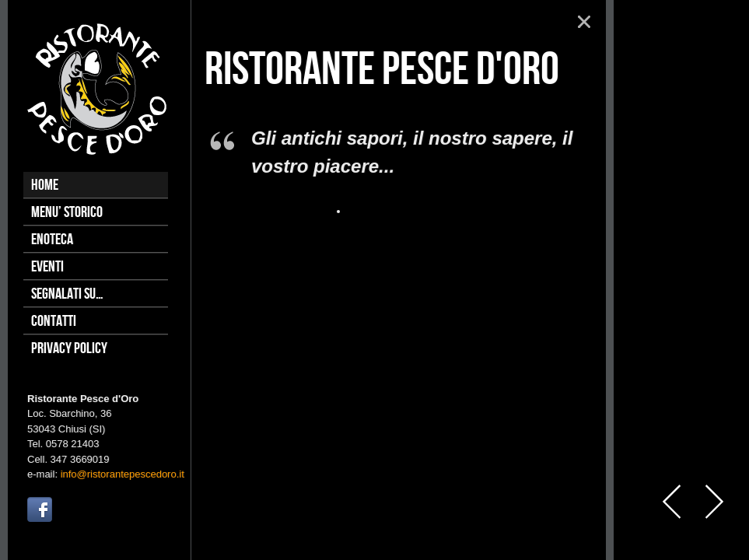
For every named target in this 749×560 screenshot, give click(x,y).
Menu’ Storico (67, 212)
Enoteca (52, 240)
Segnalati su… (67, 294)
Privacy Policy (69, 348)
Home (45, 185)
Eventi (47, 267)
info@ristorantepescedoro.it (122, 474)
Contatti (54, 321)
